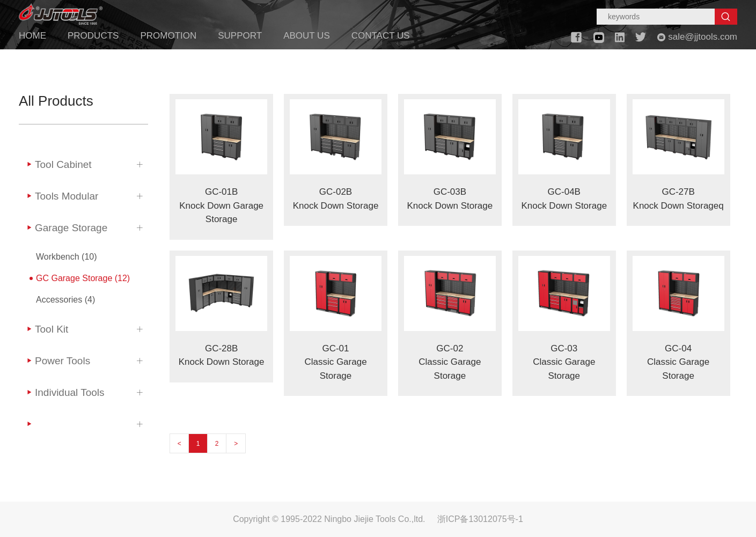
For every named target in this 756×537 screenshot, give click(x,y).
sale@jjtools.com (697, 37)
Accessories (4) (65, 300)
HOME (32, 36)
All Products (56, 101)
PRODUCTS (93, 36)
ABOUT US (307, 36)
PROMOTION (168, 36)
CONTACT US (381, 36)
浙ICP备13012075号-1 (480, 519)
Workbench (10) (67, 257)
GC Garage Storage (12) (83, 278)
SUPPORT (240, 36)
